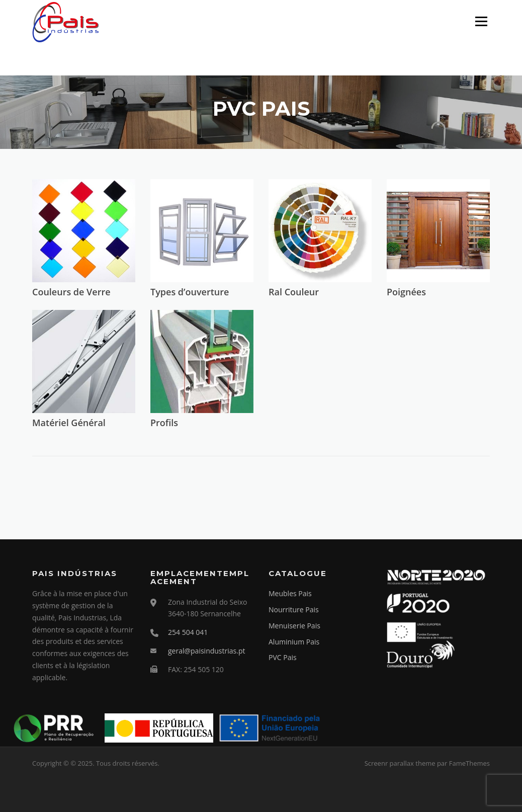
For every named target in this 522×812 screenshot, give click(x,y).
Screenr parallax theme (400, 763)
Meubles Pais (290, 593)
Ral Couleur (294, 292)
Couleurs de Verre (71, 292)
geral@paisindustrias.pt (206, 651)
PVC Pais (283, 657)
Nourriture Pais (294, 610)
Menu (481, 21)
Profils (164, 423)
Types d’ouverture (190, 292)
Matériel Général (69, 423)
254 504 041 (188, 632)
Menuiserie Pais (294, 626)
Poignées (406, 292)
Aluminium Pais (294, 642)
